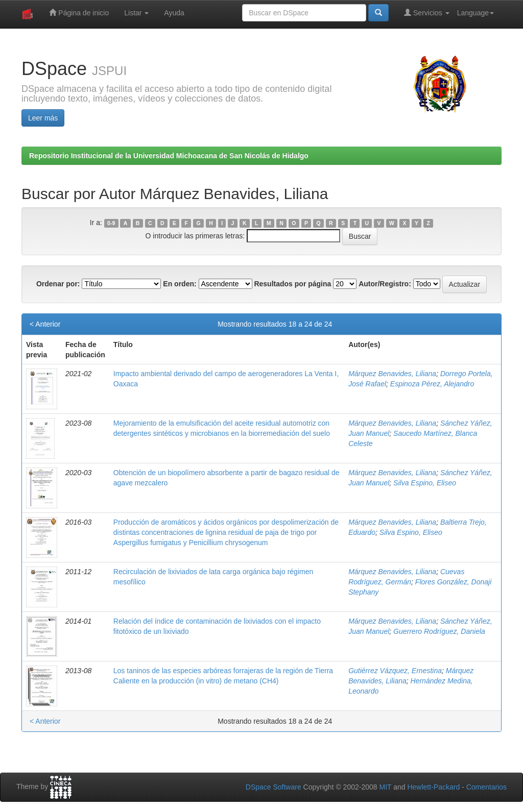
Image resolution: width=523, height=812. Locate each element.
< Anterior (45, 324)
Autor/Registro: (385, 284)
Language (476, 13)
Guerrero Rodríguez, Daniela (439, 631)
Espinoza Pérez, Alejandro (432, 384)
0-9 (111, 223)
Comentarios (486, 787)
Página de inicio (79, 13)
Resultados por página (292, 284)
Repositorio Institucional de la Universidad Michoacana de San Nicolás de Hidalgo (169, 156)
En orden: (180, 284)
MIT (385, 787)
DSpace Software (274, 787)
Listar (136, 13)
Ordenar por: (58, 284)
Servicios (427, 13)
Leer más (43, 118)
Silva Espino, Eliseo (425, 483)
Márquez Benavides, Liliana (392, 374)
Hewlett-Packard (433, 787)
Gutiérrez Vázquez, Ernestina (395, 671)
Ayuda (174, 13)
